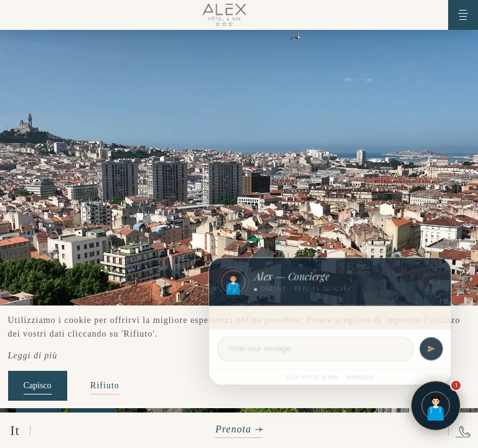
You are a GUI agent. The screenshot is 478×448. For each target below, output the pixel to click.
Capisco (38, 385)
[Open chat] (436, 406)
